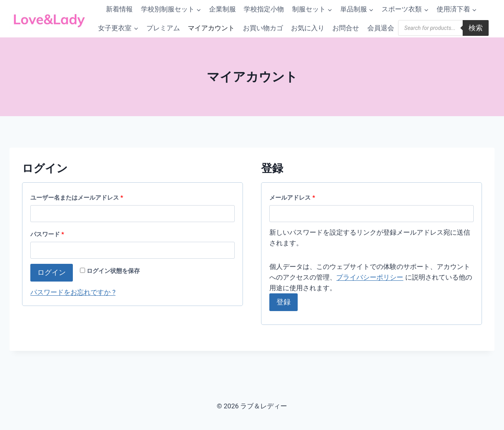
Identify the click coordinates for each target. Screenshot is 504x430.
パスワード (50, 234)
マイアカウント (211, 28)
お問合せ (346, 28)
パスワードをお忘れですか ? (73, 292)
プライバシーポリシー (370, 277)
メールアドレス (295, 198)
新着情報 (119, 9)
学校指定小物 (264, 9)
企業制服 (222, 9)
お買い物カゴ (263, 28)
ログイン (52, 272)
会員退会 (381, 28)
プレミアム (163, 28)
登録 (283, 302)
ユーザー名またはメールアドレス (80, 198)
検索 (476, 28)
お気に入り (308, 28)
